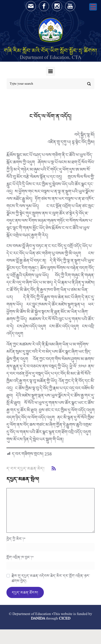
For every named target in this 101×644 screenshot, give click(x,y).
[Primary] (50, 71)
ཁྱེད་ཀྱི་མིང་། (16, 539)
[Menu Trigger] (93, 7)
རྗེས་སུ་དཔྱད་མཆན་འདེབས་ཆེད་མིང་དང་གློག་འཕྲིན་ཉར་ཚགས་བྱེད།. (51, 578)
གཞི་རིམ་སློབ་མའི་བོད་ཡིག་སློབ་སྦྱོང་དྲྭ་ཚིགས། (50, 51)
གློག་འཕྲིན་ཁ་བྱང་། (20, 557)
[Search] (50, 84)
